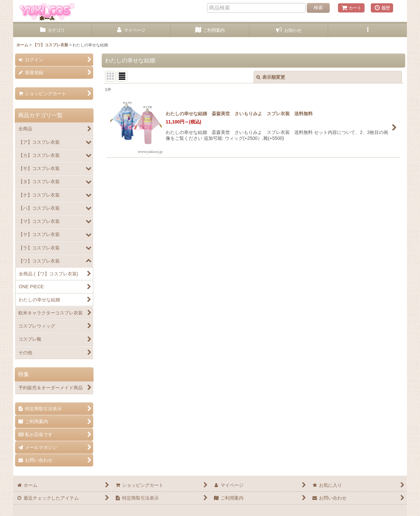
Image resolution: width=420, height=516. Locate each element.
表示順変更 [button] (271, 77)
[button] (367, 30)
